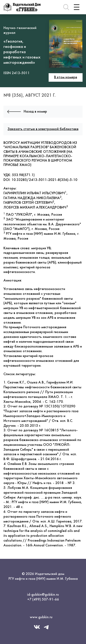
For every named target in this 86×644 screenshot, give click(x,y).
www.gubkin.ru (41, 617)
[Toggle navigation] (77, 7)
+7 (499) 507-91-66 (43, 600)
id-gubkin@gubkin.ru (43, 595)
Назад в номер (27, 112)
